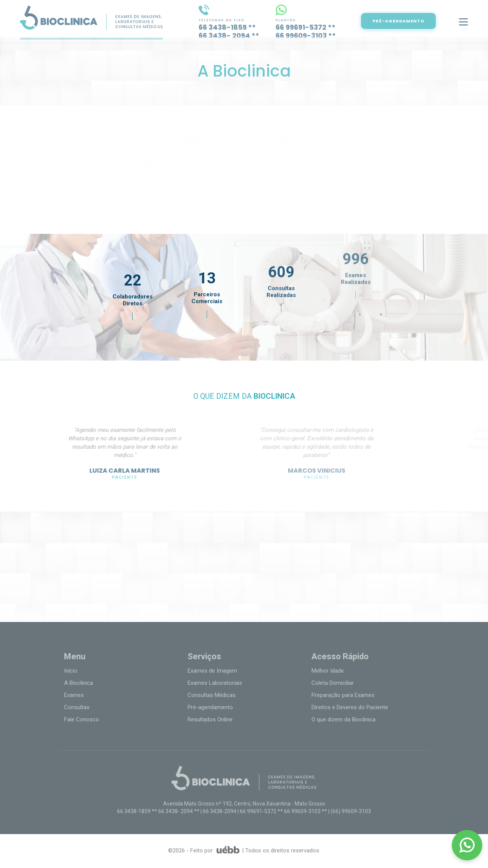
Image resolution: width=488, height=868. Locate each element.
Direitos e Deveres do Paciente (350, 707)
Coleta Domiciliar (333, 683)
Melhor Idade (328, 671)
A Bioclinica (79, 683)
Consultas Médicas (212, 695)
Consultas (77, 707)
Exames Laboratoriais (215, 683)
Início (71, 671)
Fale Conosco (82, 719)
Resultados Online (210, 719)
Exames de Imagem (212, 671)
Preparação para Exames (343, 695)
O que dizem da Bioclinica (344, 719)
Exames (74, 695)
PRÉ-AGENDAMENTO (411, 21)
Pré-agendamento (210, 707)
